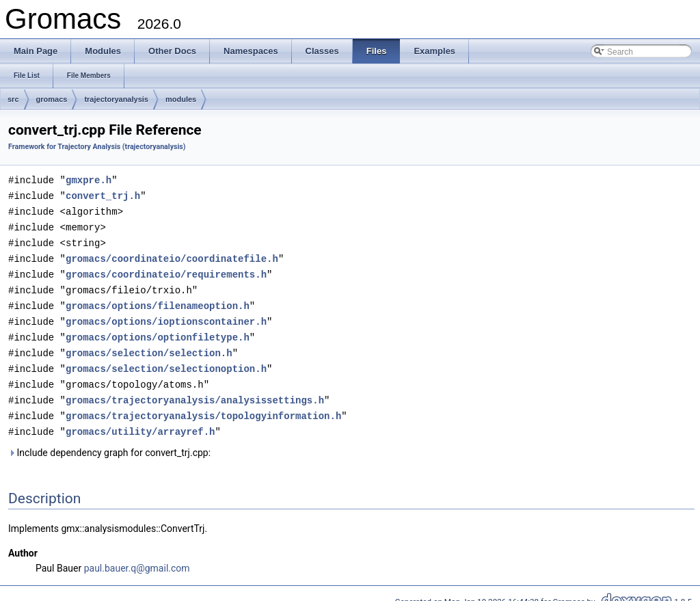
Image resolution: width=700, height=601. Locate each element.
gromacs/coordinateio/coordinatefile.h (172, 255)
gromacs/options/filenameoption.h (158, 300)
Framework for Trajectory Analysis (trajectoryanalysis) (97, 147)
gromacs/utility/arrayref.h (140, 420)
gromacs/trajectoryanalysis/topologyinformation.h (203, 405)
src (13, 99)
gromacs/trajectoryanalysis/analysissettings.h (195, 390)
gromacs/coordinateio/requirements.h (166, 270)
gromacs (52, 99)
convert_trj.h (103, 195)
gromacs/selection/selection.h (149, 345)
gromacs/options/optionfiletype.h (158, 330)
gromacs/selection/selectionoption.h (166, 360)
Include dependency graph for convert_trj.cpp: (109, 441)
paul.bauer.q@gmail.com (137, 557)
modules (181, 99)
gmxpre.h (89, 179)
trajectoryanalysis (116, 99)
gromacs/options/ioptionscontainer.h (166, 315)
